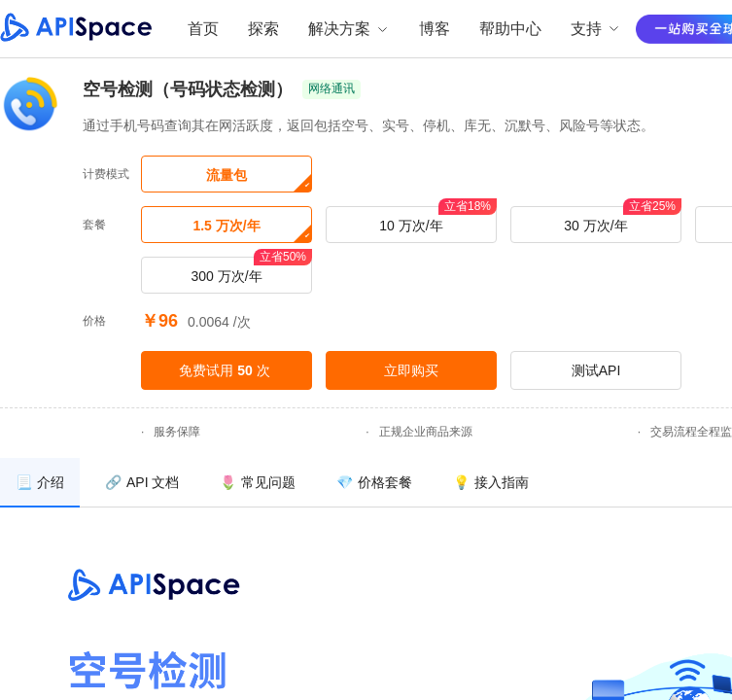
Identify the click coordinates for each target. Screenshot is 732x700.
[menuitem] (40, 483)
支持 (596, 29)
